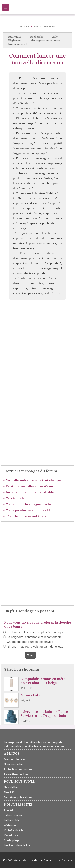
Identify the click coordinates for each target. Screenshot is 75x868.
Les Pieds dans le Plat (17, 845)
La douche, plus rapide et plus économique (35, 632)
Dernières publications (18, 797)
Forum (38, 26)
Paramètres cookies (16, 774)
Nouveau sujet (18, 44)
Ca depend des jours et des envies (30, 642)
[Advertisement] (37, 343)
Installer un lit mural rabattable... (31, 492)
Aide (55, 37)
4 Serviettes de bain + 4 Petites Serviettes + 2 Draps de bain (38, 716)
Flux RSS (9, 792)
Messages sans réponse (45, 40)
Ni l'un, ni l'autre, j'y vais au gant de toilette (35, 646)
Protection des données (19, 769)
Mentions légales (15, 759)
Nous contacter (13, 764)
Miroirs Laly (38, 698)
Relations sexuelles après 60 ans (30, 486)
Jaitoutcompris (13, 815)
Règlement (15, 40)
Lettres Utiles (12, 820)
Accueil (24, 26)
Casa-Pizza (11, 835)
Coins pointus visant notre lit (28, 510)
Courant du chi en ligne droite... (29, 504)
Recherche (37, 37)
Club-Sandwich (13, 830)
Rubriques (15, 37)
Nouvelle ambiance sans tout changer (34, 480)
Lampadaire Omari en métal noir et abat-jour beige (38, 683)
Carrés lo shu (16, 498)
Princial (8, 810)
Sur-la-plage (12, 840)
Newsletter (11, 787)
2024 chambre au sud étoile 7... (28, 516)
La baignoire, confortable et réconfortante (34, 637)
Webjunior (10, 825)
